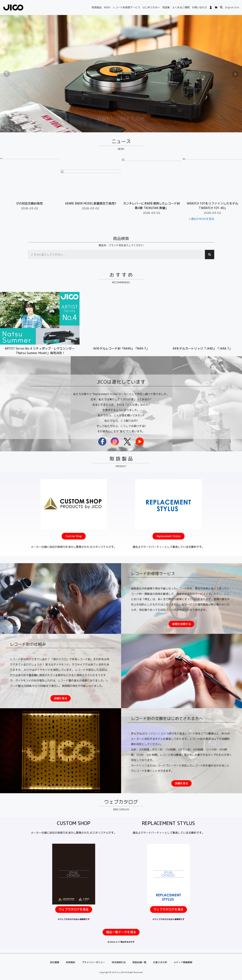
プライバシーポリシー (93, 962)
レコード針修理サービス (126, 7)
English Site (232, 7)
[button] (74, 584)
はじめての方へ (151, 7)
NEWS (107, 7)
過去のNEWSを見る (203, 219)
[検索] (210, 254)
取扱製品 (97, 7)
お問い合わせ (199, 7)
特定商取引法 (119, 962)
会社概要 (55, 962)
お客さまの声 (160, 962)
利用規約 (71, 962)
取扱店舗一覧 (139, 962)
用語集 (166, 7)
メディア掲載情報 (183, 962)
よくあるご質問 (181, 7)
